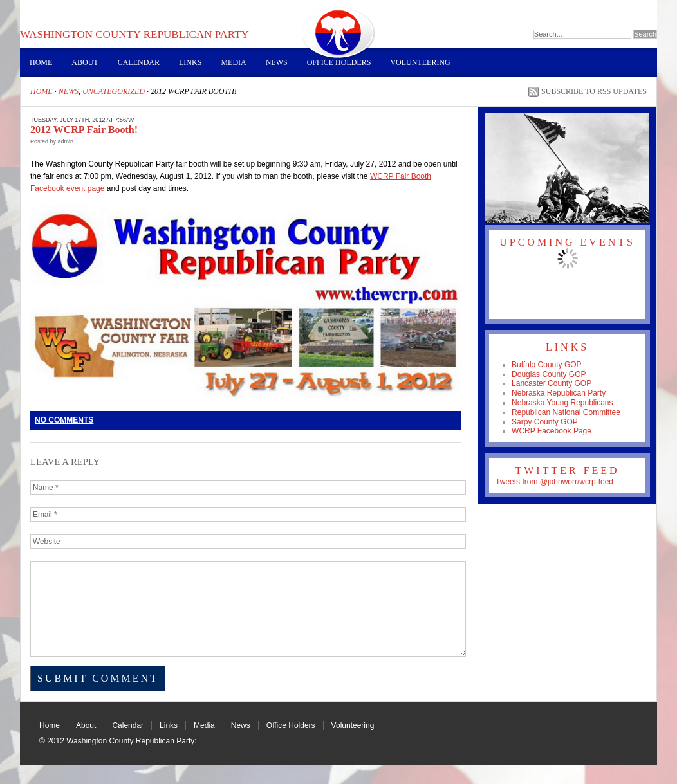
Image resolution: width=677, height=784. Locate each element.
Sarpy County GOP (545, 422)
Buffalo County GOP (547, 365)
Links (190, 62)
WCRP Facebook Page (552, 431)
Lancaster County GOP (552, 383)
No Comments (64, 420)
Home (41, 62)
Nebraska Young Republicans (562, 403)
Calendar (139, 62)
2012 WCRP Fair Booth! (84, 130)
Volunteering (420, 62)
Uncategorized (114, 91)
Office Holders (339, 62)
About (85, 62)
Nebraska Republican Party (559, 393)
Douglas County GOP (549, 374)
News (277, 62)
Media (233, 62)
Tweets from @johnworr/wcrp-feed (554, 482)
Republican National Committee (566, 412)
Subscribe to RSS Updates (594, 91)
